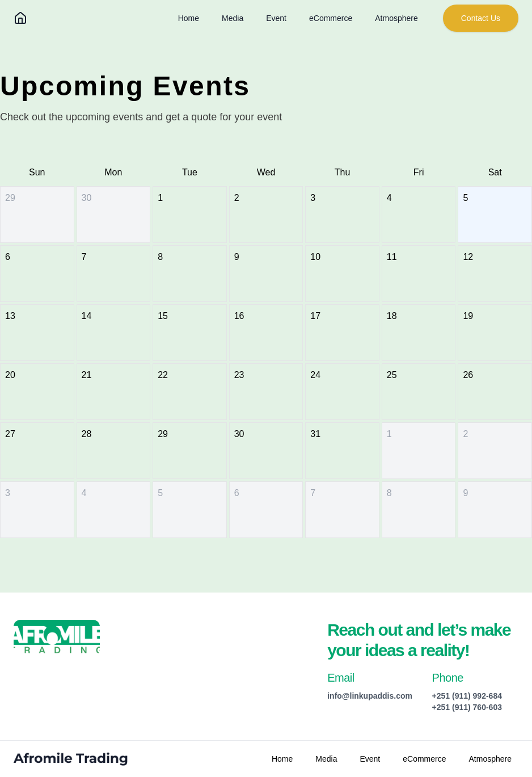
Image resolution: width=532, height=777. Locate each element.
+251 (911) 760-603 (467, 707)
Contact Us (481, 18)
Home (189, 18)
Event (276, 18)
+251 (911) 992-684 (467, 696)
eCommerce (331, 18)
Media (233, 18)
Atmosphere (396, 18)
